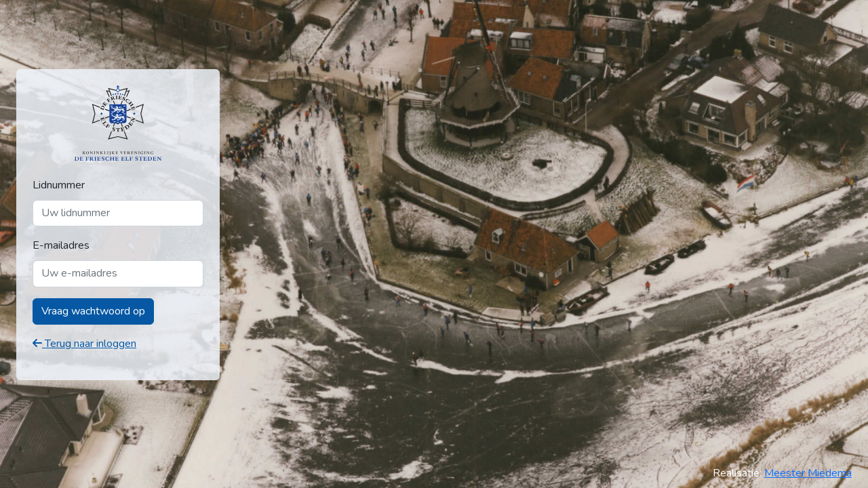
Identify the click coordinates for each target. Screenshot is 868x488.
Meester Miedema (808, 473)
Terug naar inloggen (84, 344)
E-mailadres (61, 245)
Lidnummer (59, 185)
